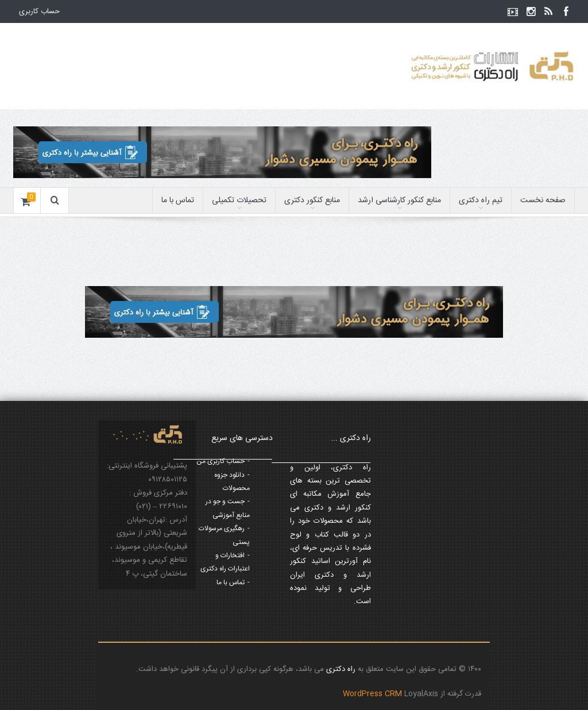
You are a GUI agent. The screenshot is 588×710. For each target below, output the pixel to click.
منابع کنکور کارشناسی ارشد (399, 200)
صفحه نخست (543, 200)
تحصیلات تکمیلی (239, 200)
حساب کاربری (39, 11)
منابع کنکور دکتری (312, 200)
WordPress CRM (374, 694)
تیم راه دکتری (481, 200)
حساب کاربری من (220, 461)
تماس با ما (178, 200)
